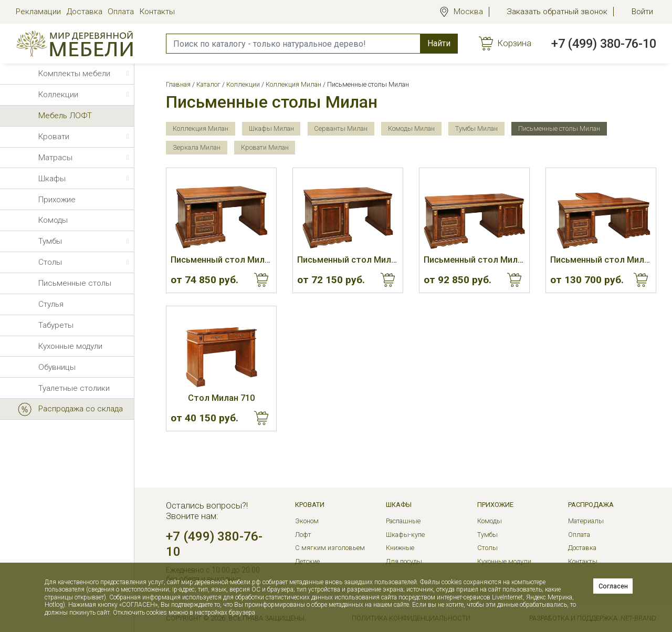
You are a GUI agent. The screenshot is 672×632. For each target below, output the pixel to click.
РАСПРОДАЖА (591, 505)
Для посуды (404, 561)
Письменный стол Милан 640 (601, 260)
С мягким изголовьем (330, 548)
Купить (261, 280)
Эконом (307, 521)
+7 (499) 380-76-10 (604, 44)
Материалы (586, 521)
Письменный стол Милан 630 (474, 260)
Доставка (85, 12)
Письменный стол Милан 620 (348, 260)
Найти (439, 43)
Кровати (310, 505)
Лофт (303, 535)
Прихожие (495, 505)
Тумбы (487, 535)
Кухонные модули (504, 561)
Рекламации (38, 12)
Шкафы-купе (405, 535)
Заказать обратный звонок (557, 12)
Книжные (400, 548)
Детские (307, 561)
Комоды (490, 521)
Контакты (157, 12)
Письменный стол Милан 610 (221, 260)
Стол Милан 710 (221, 398)
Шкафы (399, 505)
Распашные (403, 521)
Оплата (121, 12)
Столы (487, 548)
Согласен (613, 586)
